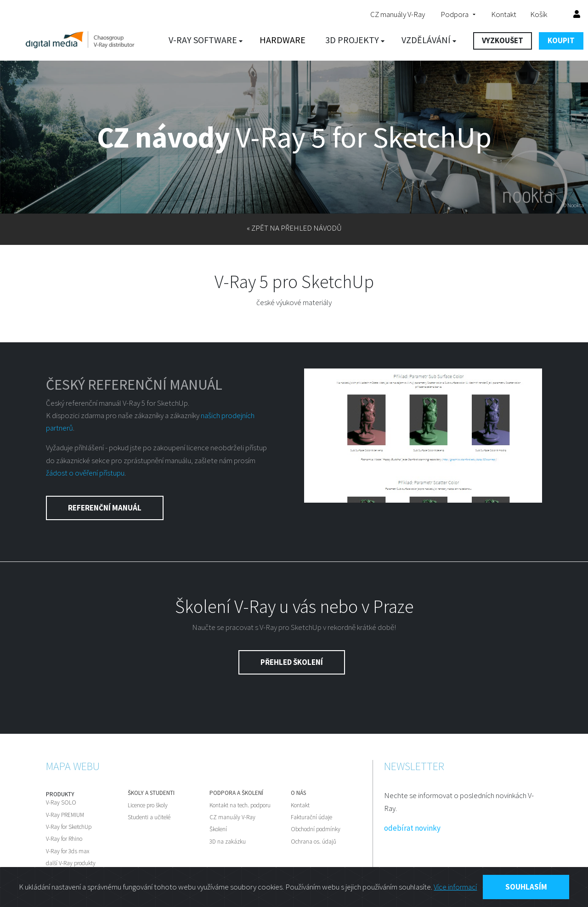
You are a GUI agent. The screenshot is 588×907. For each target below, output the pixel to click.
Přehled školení (292, 662)
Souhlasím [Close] (526, 887)
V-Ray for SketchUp (69, 827)
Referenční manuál (105, 508)
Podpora (455, 14)
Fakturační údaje (311, 817)
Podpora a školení (236, 793)
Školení (218, 829)
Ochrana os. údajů (314, 842)
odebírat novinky (412, 828)
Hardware (283, 40)
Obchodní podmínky (316, 829)
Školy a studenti (151, 793)
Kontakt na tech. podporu (240, 805)
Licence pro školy (148, 805)
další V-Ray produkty (71, 863)
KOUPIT (561, 40)
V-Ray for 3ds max (68, 851)
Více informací (455, 887)
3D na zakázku (228, 842)
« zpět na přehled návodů (294, 228)
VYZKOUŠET (503, 40)
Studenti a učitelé (149, 817)
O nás (298, 793)
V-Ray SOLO (61, 803)
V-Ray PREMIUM (65, 815)
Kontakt (504, 14)
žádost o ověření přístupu (85, 473)
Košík (545, 14)
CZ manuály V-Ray (398, 14)
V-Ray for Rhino (64, 839)
